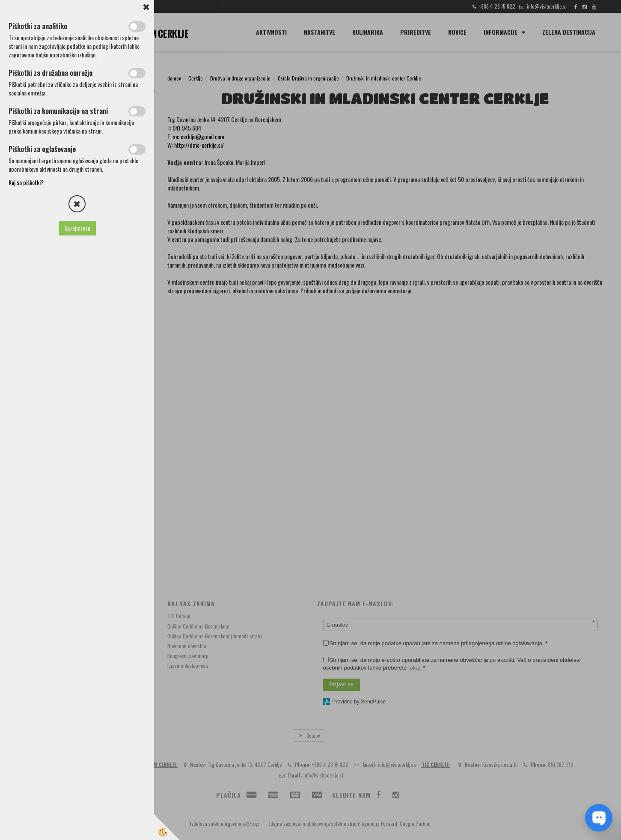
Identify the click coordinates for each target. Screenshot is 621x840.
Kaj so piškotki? (26, 182)
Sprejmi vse (77, 228)
